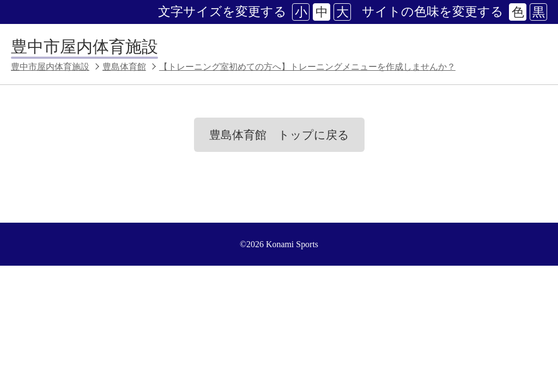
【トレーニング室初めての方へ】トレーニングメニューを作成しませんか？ (307, 67)
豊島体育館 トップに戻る (279, 135)
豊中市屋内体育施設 (84, 47)
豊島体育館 (124, 67)
